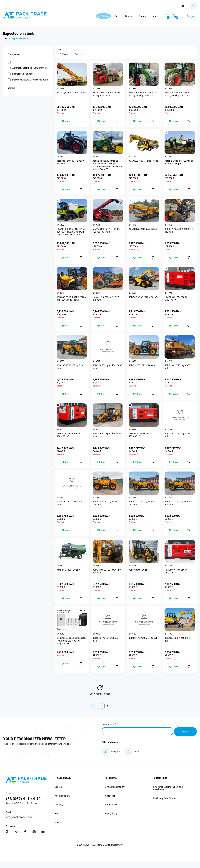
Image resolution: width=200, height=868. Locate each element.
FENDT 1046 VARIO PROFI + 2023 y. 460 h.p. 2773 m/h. (179, 95)
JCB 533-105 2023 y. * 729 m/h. (178, 439)
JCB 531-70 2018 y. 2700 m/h (143, 645)
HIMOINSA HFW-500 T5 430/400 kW (69, 439)
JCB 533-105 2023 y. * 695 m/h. (70, 508)
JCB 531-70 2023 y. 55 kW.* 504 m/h (106, 508)
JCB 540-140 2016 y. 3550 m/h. (106, 646)
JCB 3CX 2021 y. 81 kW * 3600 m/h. (108, 370)
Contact (146, 16)
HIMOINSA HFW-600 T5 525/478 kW (176, 301)
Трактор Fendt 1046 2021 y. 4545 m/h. (71, 163)
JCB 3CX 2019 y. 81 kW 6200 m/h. (107, 439)
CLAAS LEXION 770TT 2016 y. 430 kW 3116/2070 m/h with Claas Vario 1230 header (72, 234)
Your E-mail (109, 732)
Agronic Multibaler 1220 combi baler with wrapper (180, 163)
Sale (121, 16)
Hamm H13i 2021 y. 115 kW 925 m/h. (106, 301)
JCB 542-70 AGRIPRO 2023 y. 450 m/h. (179, 232)
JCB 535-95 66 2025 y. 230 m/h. (70, 370)
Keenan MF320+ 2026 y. (69, 576)
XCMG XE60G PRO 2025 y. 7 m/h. (179, 646)
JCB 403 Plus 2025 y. (139, 576)
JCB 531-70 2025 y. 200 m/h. (143, 369)
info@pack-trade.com (19, 823)
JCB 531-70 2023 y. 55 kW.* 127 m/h (142, 508)
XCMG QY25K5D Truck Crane (143, 231)
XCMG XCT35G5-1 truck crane (144, 162)
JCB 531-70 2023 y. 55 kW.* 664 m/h (178, 508)
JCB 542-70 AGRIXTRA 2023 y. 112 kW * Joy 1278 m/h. (71, 301)
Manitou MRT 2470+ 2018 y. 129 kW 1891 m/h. (107, 232)
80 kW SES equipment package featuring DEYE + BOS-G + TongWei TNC (72, 647)
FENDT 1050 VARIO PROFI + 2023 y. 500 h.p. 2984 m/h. (143, 95)
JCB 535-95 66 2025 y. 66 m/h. (141, 301)
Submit (185, 738)
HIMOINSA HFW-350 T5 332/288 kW (176, 577)
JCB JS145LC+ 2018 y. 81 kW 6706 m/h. (107, 577)
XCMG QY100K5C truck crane (71, 93)
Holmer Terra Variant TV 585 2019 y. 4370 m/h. (107, 95)
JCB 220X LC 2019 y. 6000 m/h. (178, 370)
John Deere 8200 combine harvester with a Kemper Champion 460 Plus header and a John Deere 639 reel (106, 166)
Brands (133, 16)
